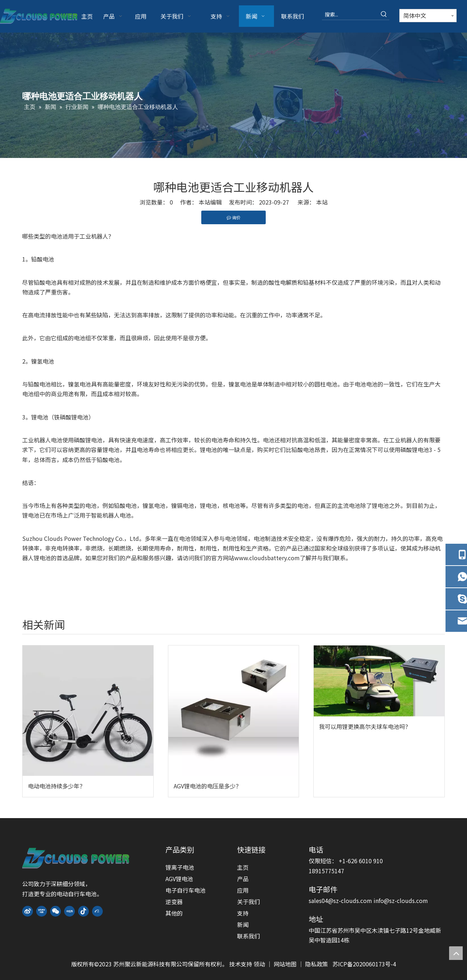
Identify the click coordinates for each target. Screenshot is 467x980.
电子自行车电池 (186, 890)
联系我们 (249, 936)
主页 (243, 867)
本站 (322, 202)
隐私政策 (317, 964)
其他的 (174, 913)
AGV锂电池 (179, 879)
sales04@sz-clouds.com (341, 900)
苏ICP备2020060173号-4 (364, 964)
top (456, 953)
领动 (260, 964)
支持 (243, 913)
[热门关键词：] (384, 14)
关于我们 (249, 902)
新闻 (243, 924)
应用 (243, 890)
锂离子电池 (180, 867)
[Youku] (42, 911)
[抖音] (83, 911)
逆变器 (174, 902)
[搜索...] (350, 14)
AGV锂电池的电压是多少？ (208, 786)
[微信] (56, 911)
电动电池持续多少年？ (57, 786)
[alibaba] (97, 911)
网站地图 (286, 964)
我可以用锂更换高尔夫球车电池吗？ (365, 726)
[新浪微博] (28, 911)
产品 (243, 879)
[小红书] (69, 911)
